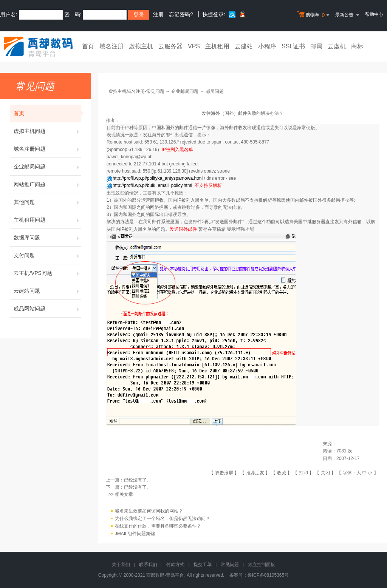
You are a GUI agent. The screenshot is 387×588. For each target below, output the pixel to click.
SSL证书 (293, 46)
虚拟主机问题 (47, 131)
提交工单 (203, 565)
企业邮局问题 (47, 167)
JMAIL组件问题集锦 (135, 534)
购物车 (314, 15)
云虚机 (337, 46)
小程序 (267, 46)
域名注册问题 (47, 149)
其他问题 (47, 202)
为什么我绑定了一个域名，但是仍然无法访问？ (163, 519)
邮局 (316, 46)
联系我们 (148, 565)
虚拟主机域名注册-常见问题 (136, 91)
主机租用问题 (47, 220)
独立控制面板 (262, 565)
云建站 (244, 46)
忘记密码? (181, 14)
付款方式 (175, 565)
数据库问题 (47, 238)
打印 (303, 473)
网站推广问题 (47, 184)
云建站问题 (47, 291)
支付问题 (47, 255)
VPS (194, 46)
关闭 (325, 473)
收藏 (282, 473)
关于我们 (121, 565)
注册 (158, 14)
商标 (357, 46)
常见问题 (230, 565)
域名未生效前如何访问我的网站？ (149, 511)
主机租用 (217, 46)
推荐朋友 (255, 473)
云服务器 (170, 46)
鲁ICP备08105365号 (268, 575)
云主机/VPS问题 (47, 273)
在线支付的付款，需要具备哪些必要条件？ (158, 526)
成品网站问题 (47, 309)
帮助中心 (374, 14)
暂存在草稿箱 (212, 229)
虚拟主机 (141, 46)
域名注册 (111, 46)
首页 (88, 46)
